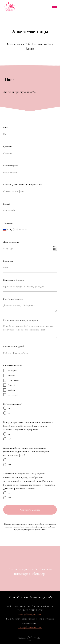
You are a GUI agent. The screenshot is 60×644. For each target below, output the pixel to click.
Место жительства (13, 299)
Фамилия (8, 147)
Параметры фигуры (14, 280)
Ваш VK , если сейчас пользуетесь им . (23, 185)
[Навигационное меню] (55, 6)
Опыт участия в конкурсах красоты (22, 320)
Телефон (8, 223)
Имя (5, 128)
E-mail (6, 204)
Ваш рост (8, 261)
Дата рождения (11, 242)
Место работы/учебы (14, 346)
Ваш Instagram (11, 166)
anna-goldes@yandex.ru (30, 615)
